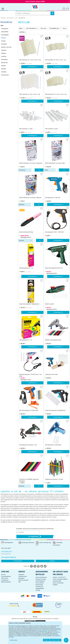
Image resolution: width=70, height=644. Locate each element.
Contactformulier (18, 561)
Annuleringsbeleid (40, 581)
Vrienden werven (23, 576)
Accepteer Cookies (56, 640)
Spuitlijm (3, 66)
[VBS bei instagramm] (35, 566)
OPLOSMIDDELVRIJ (54, 28)
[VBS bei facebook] (31, 566)
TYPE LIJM (43, 28)
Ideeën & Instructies (23, 580)
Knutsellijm (4, 44)
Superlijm (4, 69)
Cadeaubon (21, 575)
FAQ (19, 582)
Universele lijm (5, 75)
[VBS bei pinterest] (38, 566)
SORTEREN (22, 32)
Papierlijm (4, 50)
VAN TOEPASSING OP (31, 28)
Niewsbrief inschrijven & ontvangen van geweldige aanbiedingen (35, 529)
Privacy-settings (40, 583)
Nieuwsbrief (21, 578)
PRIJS (64, 28)
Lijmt (16, 18)
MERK (21, 28)
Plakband (4, 53)
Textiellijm (4, 72)
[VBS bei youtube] (42, 566)
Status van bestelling (58, 583)
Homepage (3, 18)
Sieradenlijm (4, 59)
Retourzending (39, 585)
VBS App (38, 590)
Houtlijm (3, 41)
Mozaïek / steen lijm (6, 47)
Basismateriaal (10, 18)
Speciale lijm (4, 63)
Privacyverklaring (43, 631)
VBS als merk (5, 578)
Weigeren (46, 640)
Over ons (3, 575)
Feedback (52, 561)
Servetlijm (4, 56)
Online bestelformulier (41, 577)
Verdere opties (13, 640)
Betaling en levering (41, 579)
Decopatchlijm (5, 32)
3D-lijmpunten (5, 29)
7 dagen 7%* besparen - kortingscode (35, 1)
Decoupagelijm (5, 35)
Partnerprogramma (6, 576)
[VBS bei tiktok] (45, 566)
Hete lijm (4, 38)
